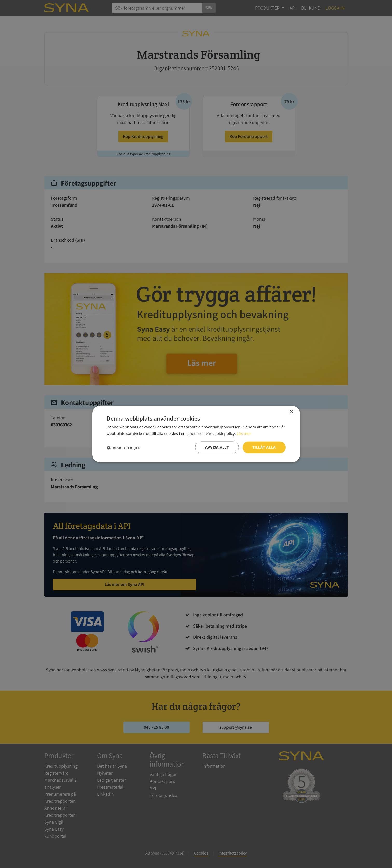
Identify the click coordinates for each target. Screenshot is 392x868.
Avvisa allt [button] (217, 447)
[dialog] (196, 434)
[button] (124, 447)
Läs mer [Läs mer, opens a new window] (244, 433)
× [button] (291, 412)
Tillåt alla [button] (264, 447)
